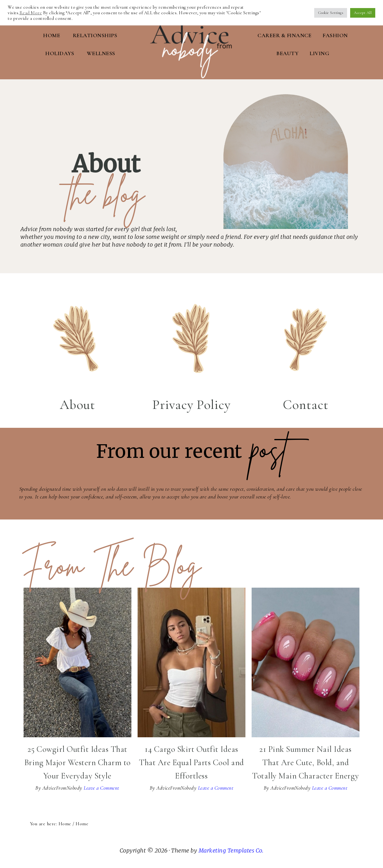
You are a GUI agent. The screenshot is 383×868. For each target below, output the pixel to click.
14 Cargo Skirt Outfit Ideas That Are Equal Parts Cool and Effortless (191, 761)
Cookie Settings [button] (331, 13)
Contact (306, 403)
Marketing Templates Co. (231, 849)
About (77, 403)
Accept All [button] (363, 13)
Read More (31, 13)
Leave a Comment (101, 786)
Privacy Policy (191, 403)
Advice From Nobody (191, 39)
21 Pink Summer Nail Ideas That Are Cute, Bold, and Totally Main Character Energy (306, 761)
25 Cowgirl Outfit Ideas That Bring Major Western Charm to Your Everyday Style (77, 761)
